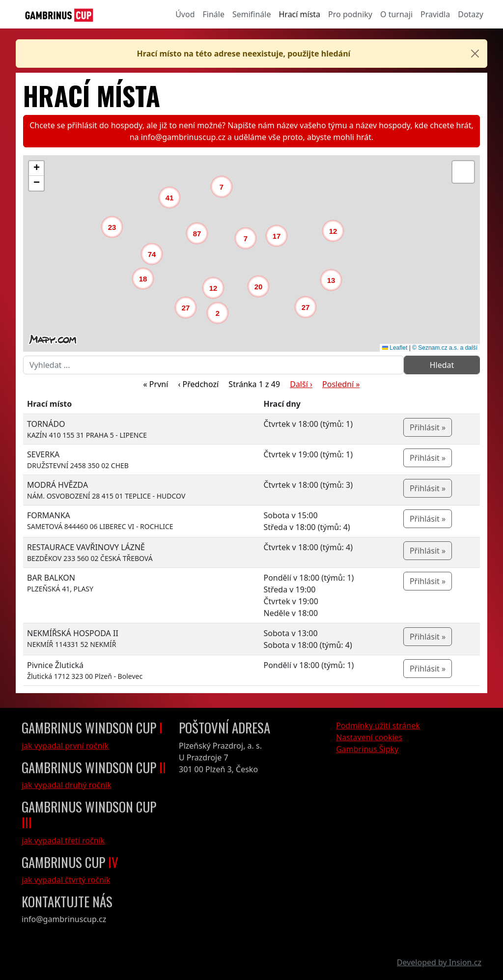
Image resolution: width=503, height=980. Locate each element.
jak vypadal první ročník (65, 746)
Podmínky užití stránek (378, 726)
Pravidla (435, 14)
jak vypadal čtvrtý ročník (66, 880)
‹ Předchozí (198, 384)
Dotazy (471, 14)
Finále (214, 14)
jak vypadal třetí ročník (63, 840)
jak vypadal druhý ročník (67, 785)
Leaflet (395, 348)
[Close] (475, 54)
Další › (301, 384)
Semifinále (252, 14)
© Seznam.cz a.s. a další (445, 348)
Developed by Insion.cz (439, 962)
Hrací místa (300, 14)
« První (156, 384)
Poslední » (341, 384)
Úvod (185, 14)
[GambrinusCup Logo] (59, 14)
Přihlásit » (428, 427)
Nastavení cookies (369, 737)
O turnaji (396, 14)
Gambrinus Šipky (367, 749)
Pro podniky (350, 14)
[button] (220, 315)
